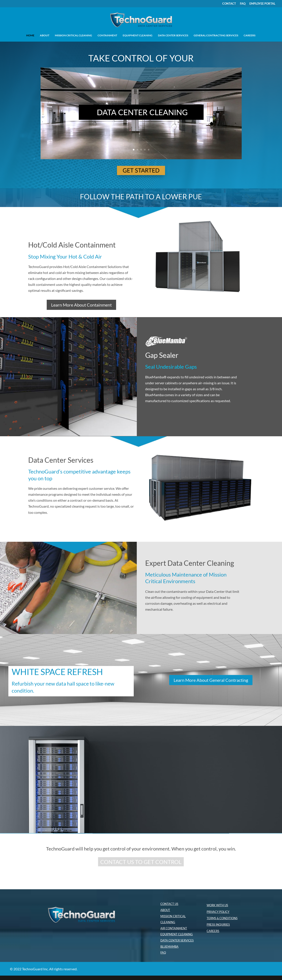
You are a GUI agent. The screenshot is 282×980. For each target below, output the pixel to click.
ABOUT (45, 35)
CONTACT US (169, 904)
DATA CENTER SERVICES (173, 35)
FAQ (243, 4)
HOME (30, 35)
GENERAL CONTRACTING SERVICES (216, 35)
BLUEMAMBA (169, 947)
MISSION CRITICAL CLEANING (73, 35)
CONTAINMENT (107, 35)
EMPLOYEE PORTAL (262, 4)
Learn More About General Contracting (211, 680)
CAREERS (250, 35)
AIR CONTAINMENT (174, 928)
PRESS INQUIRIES (218, 925)
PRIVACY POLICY (218, 912)
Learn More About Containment (81, 305)
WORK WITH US (217, 905)
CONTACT (229, 4)
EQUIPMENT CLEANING (138, 35)
